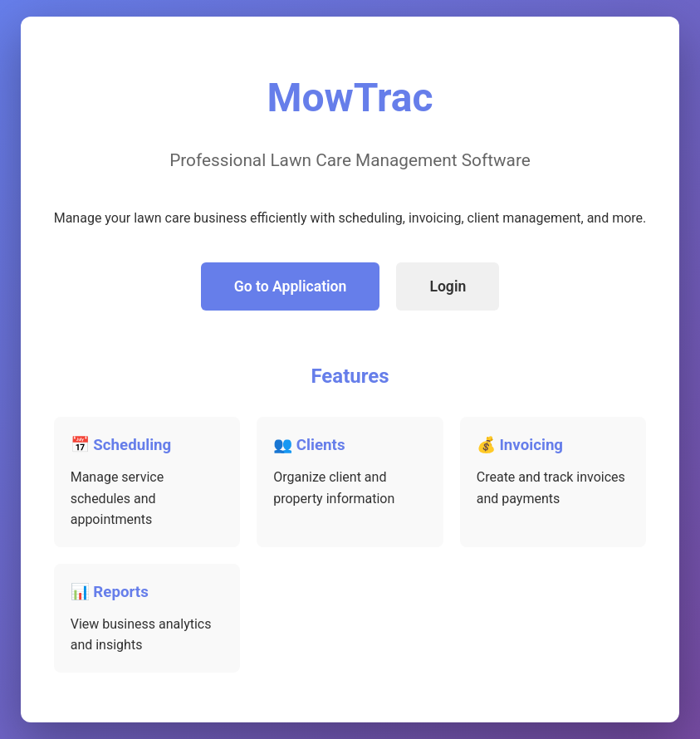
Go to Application (291, 286)
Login (448, 286)
